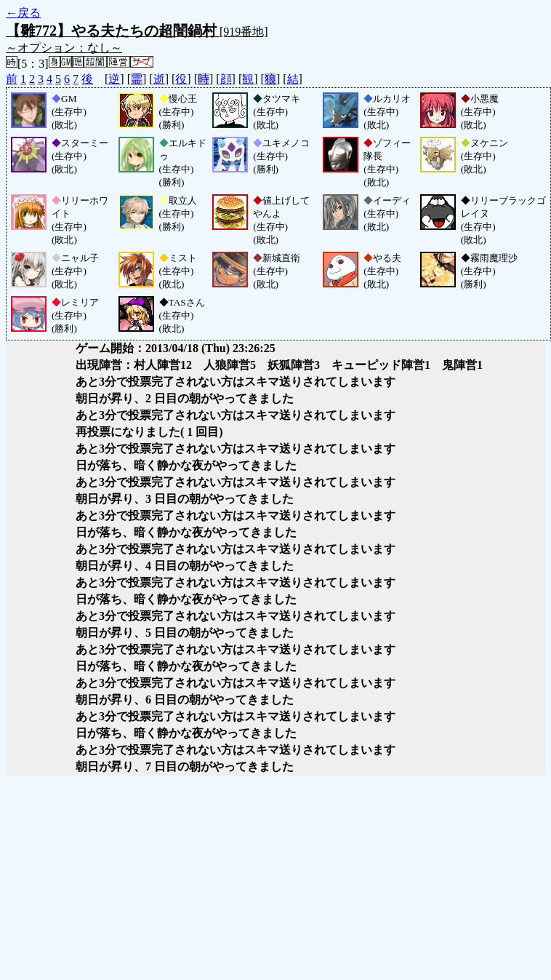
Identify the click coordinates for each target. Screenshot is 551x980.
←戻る (23, 13)
